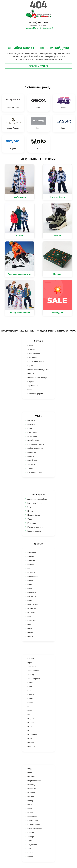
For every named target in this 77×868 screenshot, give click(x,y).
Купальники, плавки (36, 362)
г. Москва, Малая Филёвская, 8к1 (38, 28)
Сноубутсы (32, 460)
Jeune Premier (33, 671)
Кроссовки (32, 432)
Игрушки (31, 511)
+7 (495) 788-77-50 (38, 23)
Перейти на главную (39, 66)
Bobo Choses (33, 576)
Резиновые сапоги (36, 444)
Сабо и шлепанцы (35, 448)
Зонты (30, 507)
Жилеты (31, 350)
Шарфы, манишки (35, 531)
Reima (30, 813)
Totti (29, 849)
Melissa (31, 723)
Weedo (30, 857)
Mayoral (31, 719)
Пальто (31, 374)
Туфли (30, 468)
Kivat (29, 691)
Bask (29, 568)
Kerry (30, 687)
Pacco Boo (32, 789)
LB (28, 707)
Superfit (31, 833)
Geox (30, 624)
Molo (30, 739)
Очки (30, 519)
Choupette (32, 592)
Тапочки (31, 464)
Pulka (30, 805)
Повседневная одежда (37, 378)
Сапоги (31, 456)
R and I (30, 809)
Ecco (29, 616)
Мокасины (32, 436)
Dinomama (32, 612)
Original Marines (34, 781)
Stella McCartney (34, 829)
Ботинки (31, 420)
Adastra (31, 556)
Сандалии (32, 452)
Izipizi (30, 663)
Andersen (31, 560)
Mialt (29, 731)
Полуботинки (33, 440)
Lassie (30, 703)
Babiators (31, 564)
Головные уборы (35, 503)
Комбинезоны (34, 354)
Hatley (30, 632)
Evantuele (31, 620)
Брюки (30, 346)
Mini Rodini (32, 735)
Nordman (31, 747)
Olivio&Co (31, 777)
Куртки (30, 366)
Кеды (30, 428)
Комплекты (32, 358)
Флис (30, 390)
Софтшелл (32, 382)
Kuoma (30, 699)
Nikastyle (31, 743)
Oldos (30, 773)
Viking (30, 853)
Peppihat (31, 793)
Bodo (30, 584)
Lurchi (30, 715)
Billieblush (32, 572)
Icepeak (31, 659)
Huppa (30, 636)
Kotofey (31, 695)
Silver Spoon (33, 821)
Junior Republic (34, 679)
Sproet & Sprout (34, 825)
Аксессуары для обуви (37, 499)
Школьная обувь (35, 472)
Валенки (31, 424)
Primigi (30, 801)
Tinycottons (32, 845)
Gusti (30, 628)
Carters (30, 588)
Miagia (30, 727)
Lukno (30, 711)
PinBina (31, 797)
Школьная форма (35, 394)
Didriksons (32, 608)
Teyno (30, 841)
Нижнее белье (34, 515)
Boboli (30, 580)
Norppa (30, 769)
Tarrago (31, 837)
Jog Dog (31, 675)
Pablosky (31, 785)
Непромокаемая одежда (38, 370)
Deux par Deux (33, 604)
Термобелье (33, 386)
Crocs (30, 600)
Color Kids (32, 596)
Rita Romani (32, 817)
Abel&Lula (32, 552)
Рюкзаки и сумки (35, 527)
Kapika (30, 683)
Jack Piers (32, 667)
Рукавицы (32, 523)
